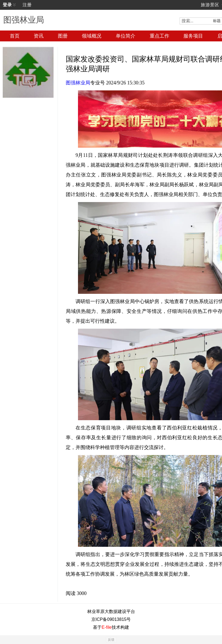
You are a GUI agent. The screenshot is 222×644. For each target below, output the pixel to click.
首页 (15, 36)
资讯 (39, 36)
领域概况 (92, 36)
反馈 (111, 640)
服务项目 (193, 36)
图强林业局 (78, 83)
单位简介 (126, 36)
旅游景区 (210, 5)
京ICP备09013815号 (111, 619)
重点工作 (160, 36)
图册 (63, 36)
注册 (27, 5)
